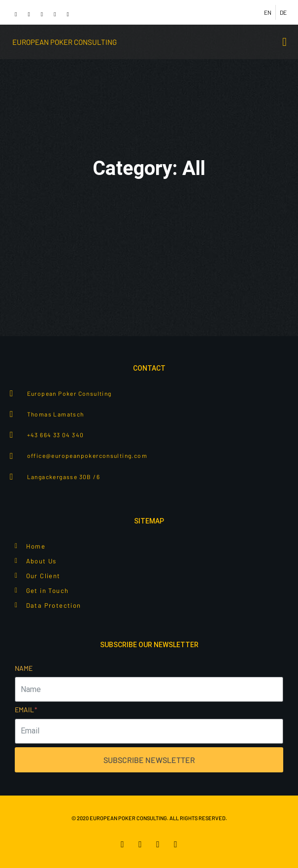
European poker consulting (65, 42)
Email (26, 710)
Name (24, 668)
